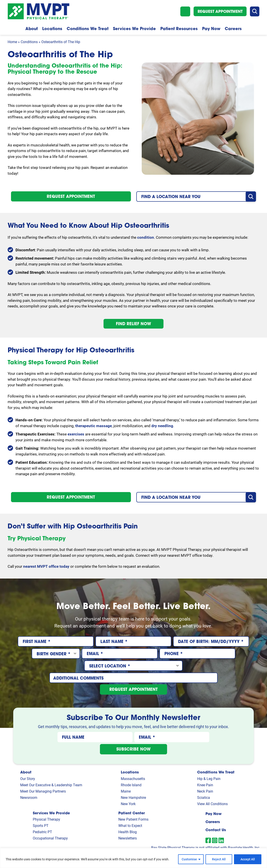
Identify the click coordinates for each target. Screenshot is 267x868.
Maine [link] (126, 791)
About (32, 29)
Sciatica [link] (204, 797)
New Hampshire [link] (133, 797)
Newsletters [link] (128, 838)
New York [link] (128, 804)
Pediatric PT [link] (42, 832)
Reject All (219, 859)
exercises (76, 434)
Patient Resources (179, 29)
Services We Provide (134, 29)
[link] (208, 840)
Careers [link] (213, 822)
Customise (189, 859)
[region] (133, 858)
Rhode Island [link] (131, 785)
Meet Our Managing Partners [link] (43, 791)
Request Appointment (71, 196)
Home (12, 42)
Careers (233, 29)
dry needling (162, 426)
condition (146, 237)
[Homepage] (39, 6)
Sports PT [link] (41, 825)
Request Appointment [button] (220, 11)
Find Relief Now (133, 324)
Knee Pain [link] (205, 785)
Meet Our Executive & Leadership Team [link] (51, 785)
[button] (185, 11)
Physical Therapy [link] (46, 819)
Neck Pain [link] (205, 791)
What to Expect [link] (130, 825)
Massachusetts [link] (133, 779)
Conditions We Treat (88, 29)
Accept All (248, 859)
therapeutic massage (94, 426)
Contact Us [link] (216, 830)
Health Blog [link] (128, 832)
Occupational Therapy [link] (50, 838)
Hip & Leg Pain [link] (209, 779)
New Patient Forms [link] (133, 819)
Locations (52, 29)
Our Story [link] (28, 779)
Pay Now (211, 29)
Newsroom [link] (29, 797)
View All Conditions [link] (212, 804)
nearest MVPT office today (46, 566)
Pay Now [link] (214, 814)
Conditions (29, 42)
